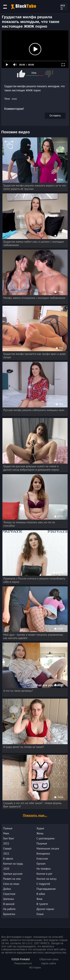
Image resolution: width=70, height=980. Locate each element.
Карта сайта (49, 963)
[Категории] (5, 7)
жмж (14, 99)
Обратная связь (49, 959)
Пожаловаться (23, 963)
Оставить (55, 116)
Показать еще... (35, 815)
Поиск (61, 6)
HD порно (35, 967)
